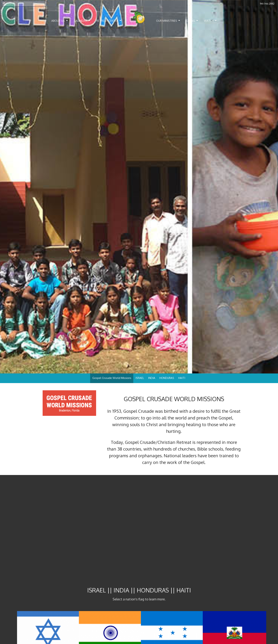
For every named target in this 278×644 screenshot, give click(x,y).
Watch (211, 21)
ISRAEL (140, 378)
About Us (60, 21)
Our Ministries (168, 21)
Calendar (82, 21)
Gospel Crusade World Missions (112, 378)
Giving (192, 21)
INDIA (152, 378)
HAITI (182, 378)
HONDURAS (167, 378)
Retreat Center (109, 21)
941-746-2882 (267, 4)
